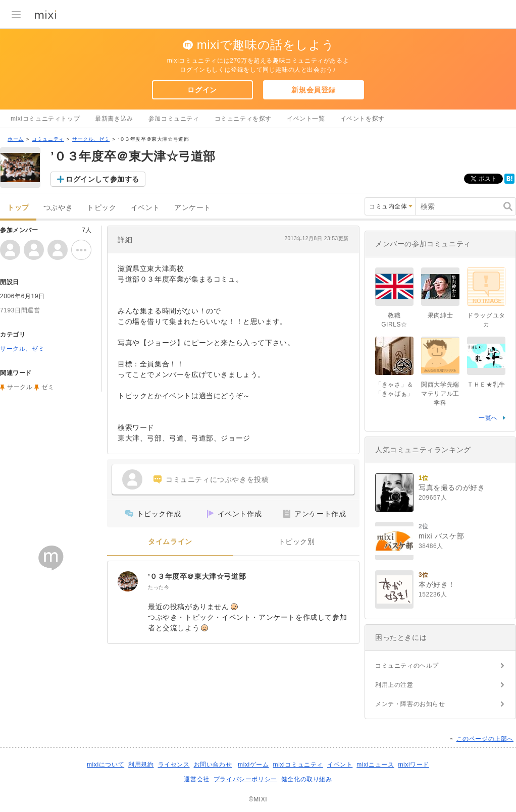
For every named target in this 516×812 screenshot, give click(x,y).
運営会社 (196, 779)
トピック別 (297, 542)
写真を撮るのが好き (452, 488)
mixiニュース (375, 765)
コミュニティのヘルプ (407, 666)
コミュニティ (48, 139)
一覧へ (488, 418)
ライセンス (174, 765)
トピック (101, 208)
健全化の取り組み (307, 779)
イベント (145, 208)
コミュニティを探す (243, 119)
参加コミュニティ (174, 119)
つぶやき (58, 208)
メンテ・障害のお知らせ (410, 704)
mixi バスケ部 (441, 536)
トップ (18, 208)
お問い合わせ (213, 765)
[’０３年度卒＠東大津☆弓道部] (128, 581)
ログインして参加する (102, 179)
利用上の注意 (394, 685)
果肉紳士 (440, 315)
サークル (20, 387)
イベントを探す (363, 119)
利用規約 (141, 765)
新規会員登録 (314, 90)
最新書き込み (114, 119)
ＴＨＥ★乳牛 (486, 385)
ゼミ (48, 387)
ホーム (16, 139)
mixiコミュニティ (298, 765)
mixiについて (106, 765)
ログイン (202, 90)
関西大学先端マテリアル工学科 (440, 394)
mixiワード (414, 765)
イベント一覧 (306, 119)
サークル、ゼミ (91, 139)
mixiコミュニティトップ (45, 119)
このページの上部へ (485, 739)
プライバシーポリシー (245, 779)
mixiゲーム (253, 765)
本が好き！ (437, 584)
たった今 (159, 587)
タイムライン (170, 542)
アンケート (193, 208)
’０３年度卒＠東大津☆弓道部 (197, 576)
